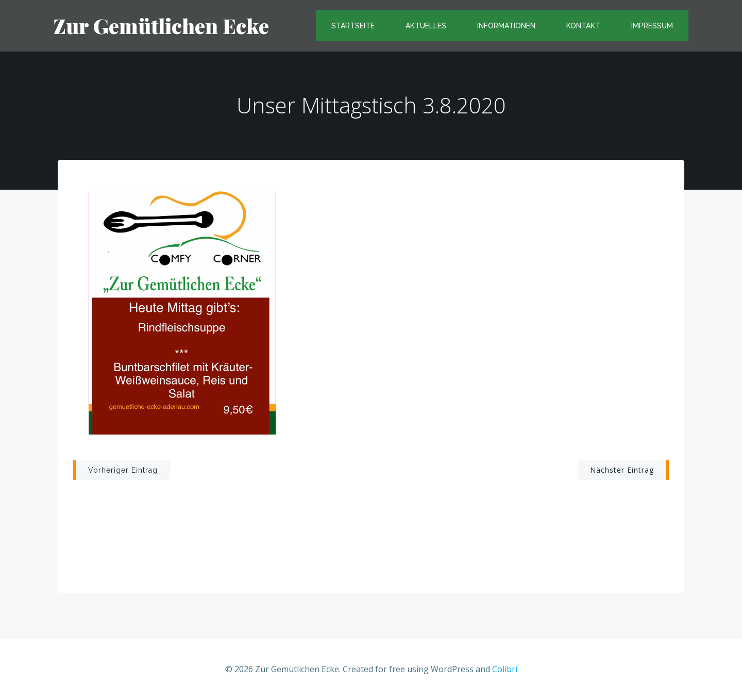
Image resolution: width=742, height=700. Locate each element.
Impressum (652, 26)
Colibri (505, 669)
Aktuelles (426, 26)
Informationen (506, 26)
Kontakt (583, 26)
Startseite (353, 26)
